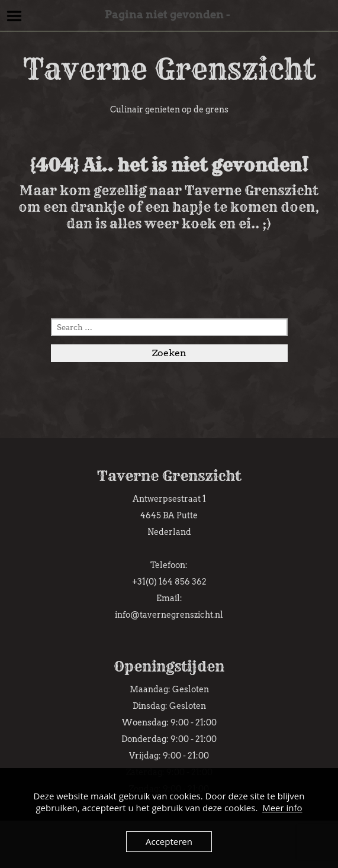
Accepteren (169, 841)
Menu (15, 16)
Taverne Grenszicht (169, 69)
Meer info (282, 808)
